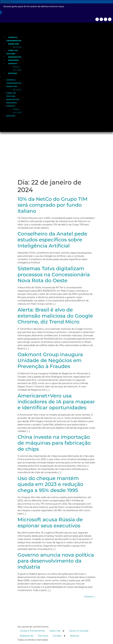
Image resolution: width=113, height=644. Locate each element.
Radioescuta (15, 57)
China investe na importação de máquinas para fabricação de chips (54, 443)
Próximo (90, 597)
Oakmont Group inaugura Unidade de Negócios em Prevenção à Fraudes (50, 360)
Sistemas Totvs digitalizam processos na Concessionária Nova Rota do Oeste (54, 274)
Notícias (13, 73)
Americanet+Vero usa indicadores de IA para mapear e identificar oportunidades (56, 402)
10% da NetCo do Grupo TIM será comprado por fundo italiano (53, 205)
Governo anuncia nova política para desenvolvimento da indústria (56, 561)
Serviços (17, 47)
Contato (12, 64)
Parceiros (13, 60)
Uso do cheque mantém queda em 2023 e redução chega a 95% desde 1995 (50, 484)
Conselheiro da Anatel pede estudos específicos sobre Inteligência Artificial (52, 240)
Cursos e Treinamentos (32, 631)
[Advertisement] (56, 155)
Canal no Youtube (79, 631)
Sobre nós (13, 44)
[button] (11, 77)
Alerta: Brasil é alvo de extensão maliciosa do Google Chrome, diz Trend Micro (55, 316)
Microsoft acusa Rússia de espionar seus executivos (50, 522)
